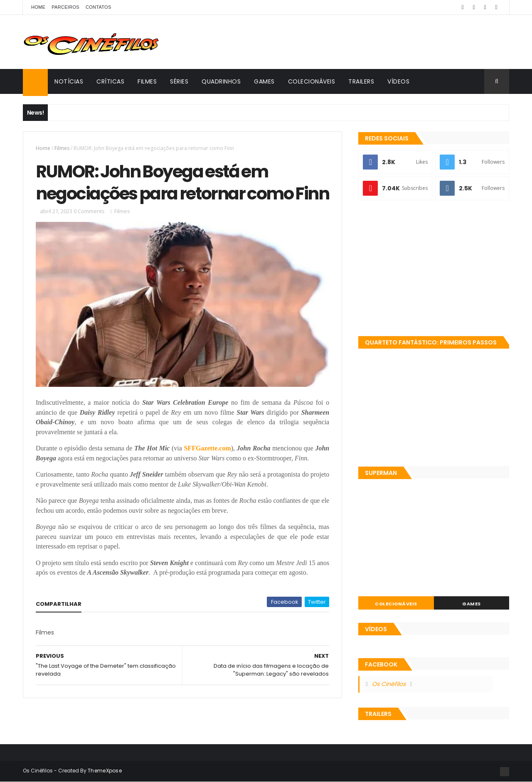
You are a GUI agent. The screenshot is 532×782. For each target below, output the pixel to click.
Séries (179, 81)
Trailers (361, 81)
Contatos (99, 7)
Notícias (69, 81)
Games (264, 81)
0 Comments (89, 211)
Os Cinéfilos (389, 684)
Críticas (110, 81)
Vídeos (398, 81)
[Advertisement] (434, 269)
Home (38, 7)
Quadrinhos (221, 81)
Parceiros (65, 7)
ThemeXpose (105, 771)
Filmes (147, 81)
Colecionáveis (312, 81)
